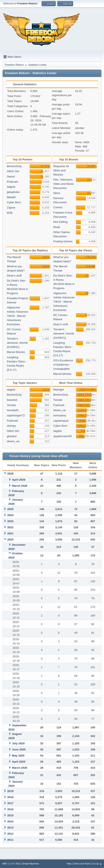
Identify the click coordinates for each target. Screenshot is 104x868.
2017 (10, 803)
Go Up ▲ (97, 864)
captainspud (61, 421)
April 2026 (19, 480)
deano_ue (13, 441)
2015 (10, 815)
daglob (11, 187)
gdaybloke (13, 192)
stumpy (11, 426)
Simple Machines (30, 864)
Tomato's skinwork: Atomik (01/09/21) (17, 343)
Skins (57, 193)
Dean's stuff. (15, 276)
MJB (10, 213)
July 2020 (18, 743)
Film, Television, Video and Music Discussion (64, 184)
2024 (10, 515)
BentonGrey (14, 166)
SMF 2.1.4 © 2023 (11, 864)
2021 (10, 533)
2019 (10, 791)
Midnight (58, 390)
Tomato (12, 405)
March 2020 (20, 768)
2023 (10, 521)
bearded (12, 400)
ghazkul (12, 436)
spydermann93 (62, 436)
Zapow (11, 208)
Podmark (12, 182)
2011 (10, 840)
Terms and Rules (82, 864)
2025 (10, 509)
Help (69, 864)
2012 (10, 834)
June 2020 (19, 749)
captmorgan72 (16, 415)
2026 (10, 474)
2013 (10, 828)
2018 (10, 797)
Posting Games (63, 241)
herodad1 (13, 410)
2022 (10, 527)
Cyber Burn (14, 202)
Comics (58, 207)
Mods (57, 227)
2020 (10, 540)
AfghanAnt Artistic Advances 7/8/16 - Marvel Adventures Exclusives (18, 316)
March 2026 (20, 486)
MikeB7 (12, 197)
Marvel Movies (16, 352)
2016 (10, 809)
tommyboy (60, 415)
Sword (11, 176)
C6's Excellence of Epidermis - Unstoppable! (63, 365)
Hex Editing (60, 222)
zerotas (80, 128)
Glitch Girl (13, 171)
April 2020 (19, 762)
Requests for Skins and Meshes (61, 170)
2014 (10, 821)
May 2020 (18, 756)
